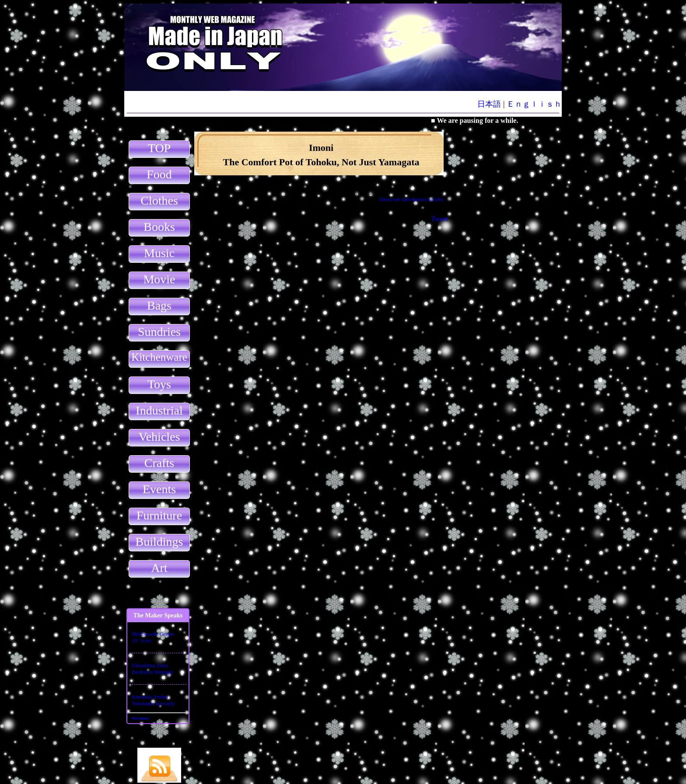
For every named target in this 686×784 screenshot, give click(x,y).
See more (140, 718)
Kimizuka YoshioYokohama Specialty (153, 700)
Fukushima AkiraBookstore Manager (152, 669)
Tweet (439, 219)
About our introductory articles (411, 199)
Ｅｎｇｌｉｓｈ (534, 104)
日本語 (489, 104)
